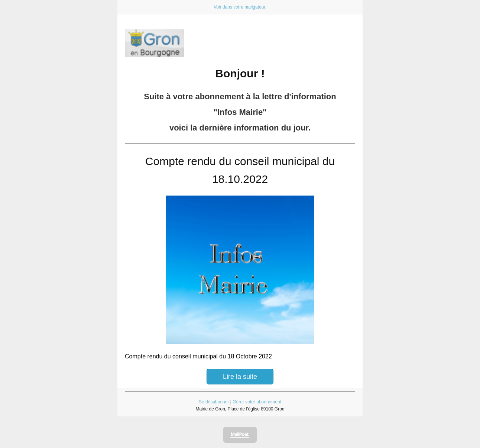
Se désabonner (214, 402)
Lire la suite (240, 377)
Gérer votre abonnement (257, 402)
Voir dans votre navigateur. (240, 7)
